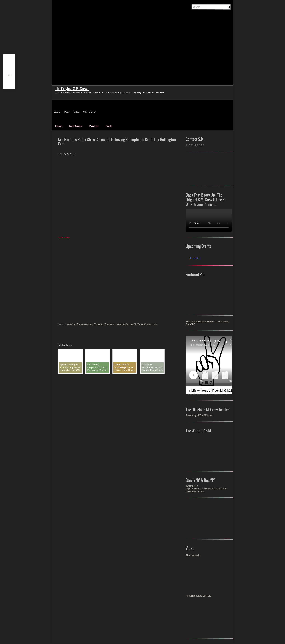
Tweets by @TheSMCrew (199, 415)
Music (67, 112)
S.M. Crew (64, 238)
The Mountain (193, 555)
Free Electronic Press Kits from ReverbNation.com (209, 394)
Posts (109, 126)
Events (57, 112)
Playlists (94, 126)
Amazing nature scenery (198, 596)
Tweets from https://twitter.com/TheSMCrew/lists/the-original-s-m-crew (207, 489)
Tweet (9, 76)
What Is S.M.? (90, 112)
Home (59, 126)
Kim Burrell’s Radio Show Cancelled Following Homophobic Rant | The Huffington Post (112, 324)
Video (76, 112)
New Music (75, 126)
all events (194, 258)
